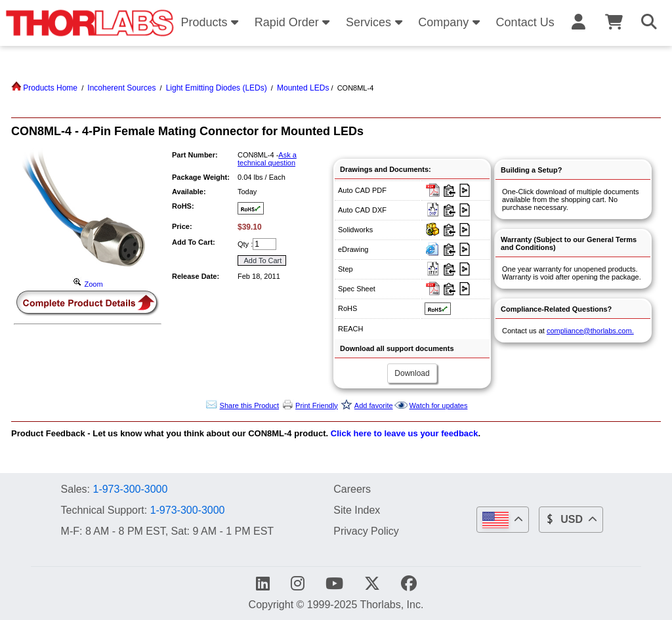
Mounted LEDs (303, 88)
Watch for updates (439, 405)
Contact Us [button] (525, 22)
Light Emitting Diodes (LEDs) (217, 88)
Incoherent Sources (121, 88)
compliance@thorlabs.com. (590, 331)
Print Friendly (317, 405)
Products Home (44, 88)
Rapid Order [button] (294, 22)
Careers (352, 489)
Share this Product (250, 405)
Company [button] (451, 22)
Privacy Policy (366, 531)
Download (412, 373)
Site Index (357, 510)
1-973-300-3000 (130, 489)
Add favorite (374, 405)
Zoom (87, 284)
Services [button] (376, 22)
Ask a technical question (267, 159)
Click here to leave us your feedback (405, 433)
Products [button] (211, 22)
